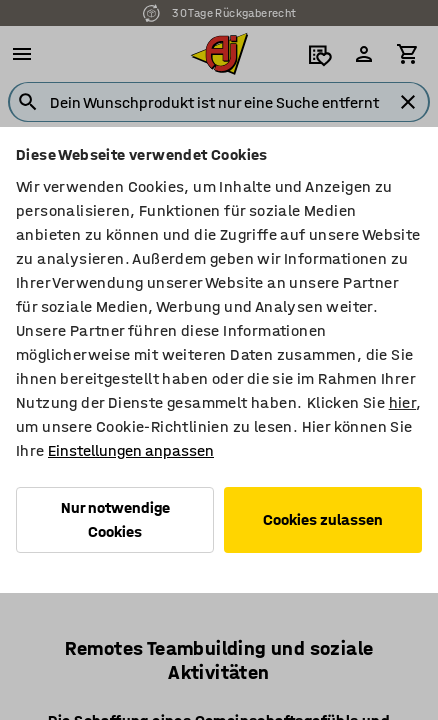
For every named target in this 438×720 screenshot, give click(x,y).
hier (403, 402)
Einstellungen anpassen (131, 450)
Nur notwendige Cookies (115, 519)
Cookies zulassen (323, 519)
